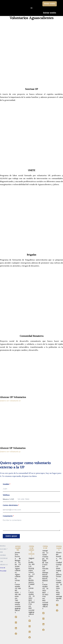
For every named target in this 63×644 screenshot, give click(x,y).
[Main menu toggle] (32, 8)
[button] (50, 4)
